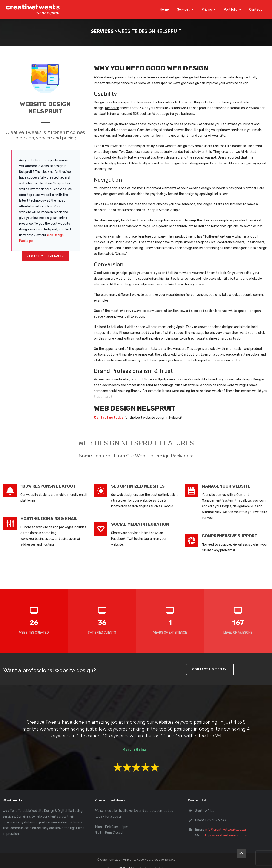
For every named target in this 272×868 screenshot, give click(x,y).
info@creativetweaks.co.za (225, 829)
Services (185, 9)
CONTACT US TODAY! (210, 668)
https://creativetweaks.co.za (225, 835)
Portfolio (232, 9)
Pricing (209, 9)
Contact (256, 9)
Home (164, 9)
